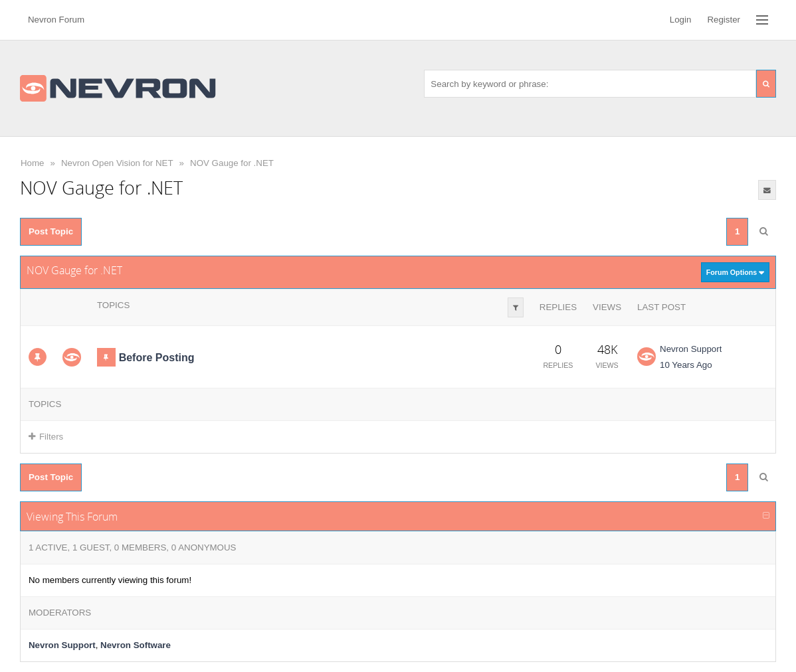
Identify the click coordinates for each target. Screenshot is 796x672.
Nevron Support (691, 349)
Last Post (661, 307)
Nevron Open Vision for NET (117, 163)
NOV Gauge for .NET (232, 163)
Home (33, 163)
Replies (558, 307)
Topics (113, 305)
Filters (46, 437)
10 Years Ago (686, 365)
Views (607, 307)
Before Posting (157, 358)
